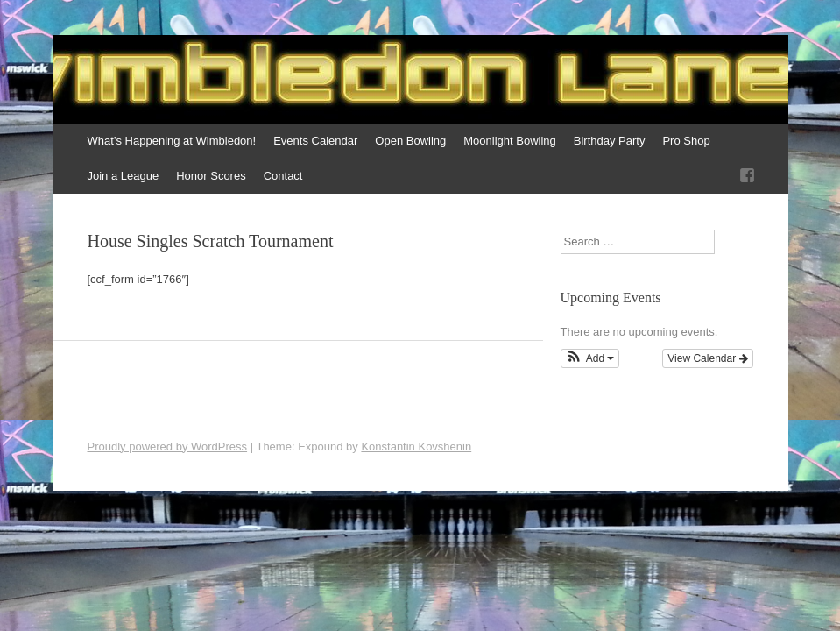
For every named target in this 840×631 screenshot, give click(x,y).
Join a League (124, 176)
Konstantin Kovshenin (416, 447)
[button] (590, 358)
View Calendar (707, 358)
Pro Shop (686, 141)
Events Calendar (315, 141)
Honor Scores (211, 176)
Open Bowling (410, 141)
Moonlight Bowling (510, 141)
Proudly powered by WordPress (168, 447)
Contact (283, 176)
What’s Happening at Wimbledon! (172, 141)
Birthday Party (610, 141)
